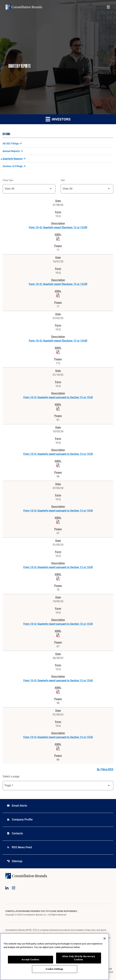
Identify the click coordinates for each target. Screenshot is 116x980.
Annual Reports (11, 151)
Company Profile (20, 820)
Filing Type (8, 180)
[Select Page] (58, 786)
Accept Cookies (30, 960)
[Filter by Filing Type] (29, 189)
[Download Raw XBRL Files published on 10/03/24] (58, 465)
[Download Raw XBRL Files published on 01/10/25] (58, 409)
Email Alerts (17, 806)
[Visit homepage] (24, 7)
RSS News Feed (19, 847)
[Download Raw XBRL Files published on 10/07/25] (58, 295)
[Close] (105, 938)
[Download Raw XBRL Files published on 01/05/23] (58, 749)
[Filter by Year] (87, 189)
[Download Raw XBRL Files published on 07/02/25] (58, 352)
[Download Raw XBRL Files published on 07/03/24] (58, 522)
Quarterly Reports (13, 159)
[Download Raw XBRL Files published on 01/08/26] (58, 239)
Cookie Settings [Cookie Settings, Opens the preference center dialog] (54, 969)
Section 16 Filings (13, 166)
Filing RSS (105, 769)
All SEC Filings (11, 144)
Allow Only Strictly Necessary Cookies (79, 958)
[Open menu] (108, 7)
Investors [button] (58, 119)
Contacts (15, 833)
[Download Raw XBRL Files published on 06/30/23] (58, 692)
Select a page (11, 776)
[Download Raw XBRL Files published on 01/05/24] (58, 579)
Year (63, 180)
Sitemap (15, 861)
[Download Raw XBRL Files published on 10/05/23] (58, 635)
